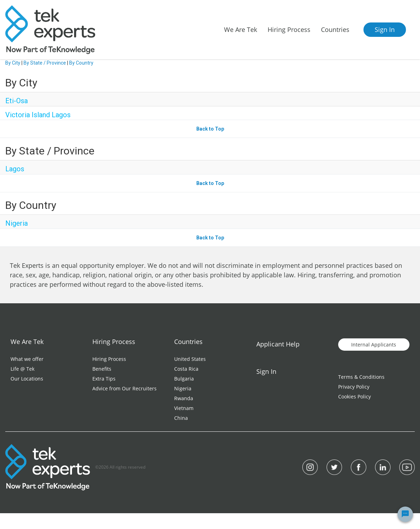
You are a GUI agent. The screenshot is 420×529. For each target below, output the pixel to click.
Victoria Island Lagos (38, 115)
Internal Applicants (374, 345)
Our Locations (27, 379)
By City (13, 63)
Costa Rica (186, 369)
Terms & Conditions (361, 377)
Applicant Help (278, 344)
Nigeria (17, 223)
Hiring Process (109, 359)
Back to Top (210, 129)
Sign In (385, 29)
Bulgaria (184, 379)
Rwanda (184, 398)
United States (190, 359)
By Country (81, 63)
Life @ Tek (22, 369)
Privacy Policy (354, 387)
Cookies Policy (355, 396)
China (181, 418)
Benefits (102, 369)
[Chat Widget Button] (405, 514)
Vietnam (184, 408)
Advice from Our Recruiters (124, 388)
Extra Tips (104, 379)
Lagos (15, 169)
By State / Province (45, 63)
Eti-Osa (17, 101)
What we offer (27, 359)
